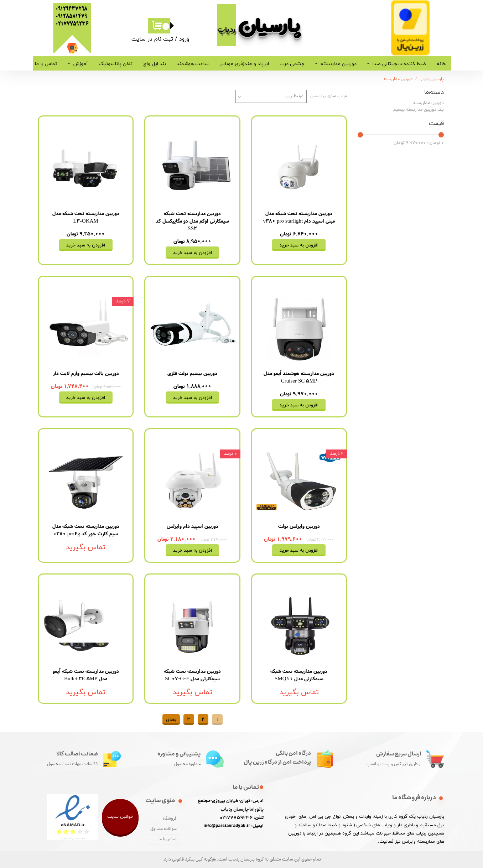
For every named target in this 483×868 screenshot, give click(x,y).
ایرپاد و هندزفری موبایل (244, 64)
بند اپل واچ (155, 64)
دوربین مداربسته (339, 64)
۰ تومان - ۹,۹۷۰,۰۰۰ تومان (419, 143)
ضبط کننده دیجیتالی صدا (399, 64)
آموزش (81, 64)
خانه (441, 64)
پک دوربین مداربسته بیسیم (419, 110)
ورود (184, 39)
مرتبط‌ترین (294, 96)
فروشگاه (170, 819)
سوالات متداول (163, 829)
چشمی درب (292, 64)
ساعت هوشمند (193, 64)
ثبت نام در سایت (152, 39)
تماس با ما (46, 64)
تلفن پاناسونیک (116, 64)
